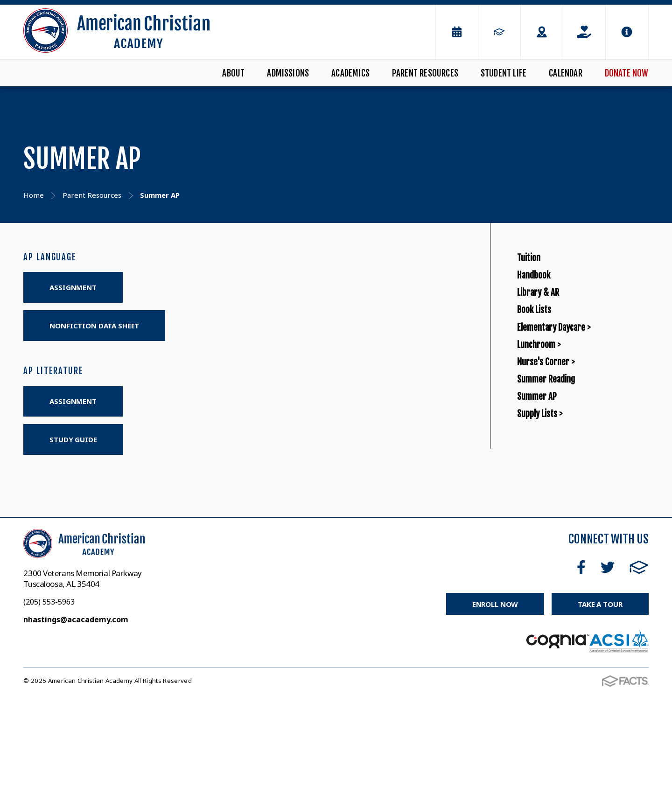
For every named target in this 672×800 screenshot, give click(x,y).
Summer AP (547, 521)
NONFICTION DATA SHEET (94, 326)
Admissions (288, 73)
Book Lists (543, 361)
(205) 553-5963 (49, 708)
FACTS (639, 673)
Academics (350, 73)
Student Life (504, 73)
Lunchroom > (550, 425)
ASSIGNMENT (73, 287)
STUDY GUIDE (73, 439)
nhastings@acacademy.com (76, 725)
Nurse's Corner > (560, 457)
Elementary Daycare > (573, 393)
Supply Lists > (552, 553)
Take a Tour (600, 710)
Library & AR (549, 329)
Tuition (534, 265)
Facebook (581, 673)
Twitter (608, 673)
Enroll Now (495, 710)
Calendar (566, 73)
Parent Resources (425, 73)
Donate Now (627, 73)
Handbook (542, 297)
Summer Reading (561, 490)
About (233, 73)
